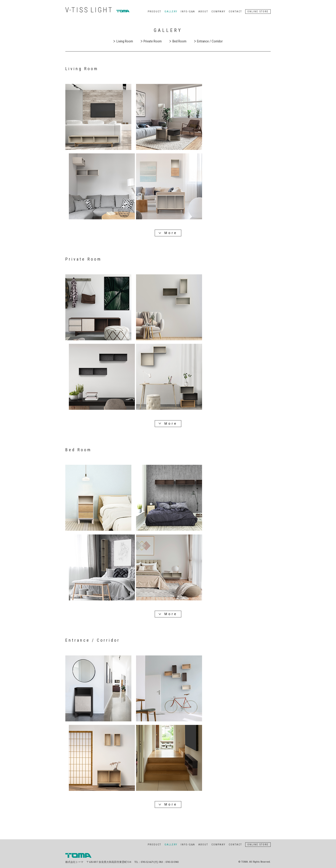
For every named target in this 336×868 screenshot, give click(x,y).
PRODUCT (154, 12)
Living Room (123, 41)
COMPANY (218, 12)
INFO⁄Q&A (188, 12)
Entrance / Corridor (208, 41)
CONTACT (235, 12)
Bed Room (178, 41)
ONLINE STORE (258, 12)
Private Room (151, 41)
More (168, 233)
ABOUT (203, 12)
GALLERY (171, 12)
